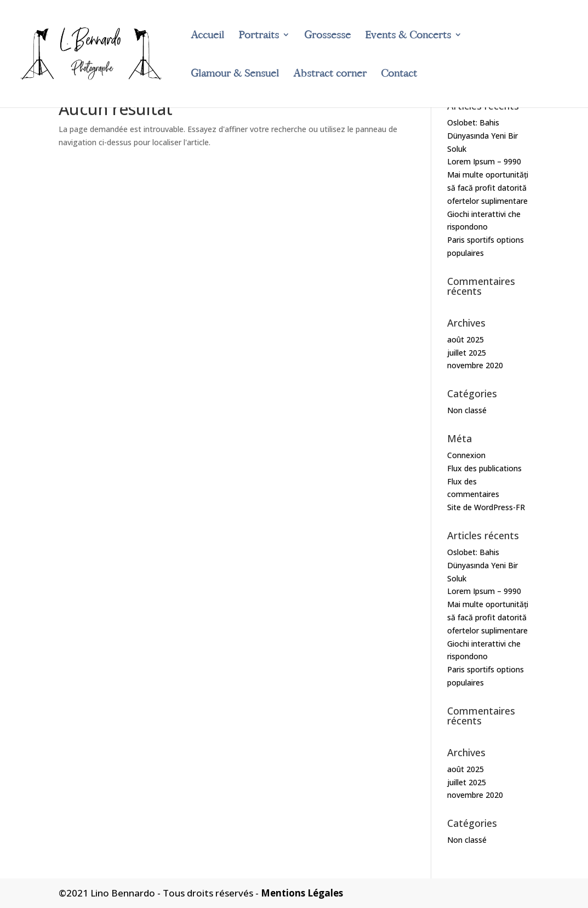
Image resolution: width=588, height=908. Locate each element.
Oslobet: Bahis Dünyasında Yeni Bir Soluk (483, 136)
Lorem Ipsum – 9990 (484, 161)
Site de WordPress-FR (486, 507)
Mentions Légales (302, 893)
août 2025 (466, 339)
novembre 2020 (475, 365)
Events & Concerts (408, 36)
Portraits (259, 36)
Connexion (466, 455)
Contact (399, 74)
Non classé (467, 410)
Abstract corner (330, 74)
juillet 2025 (467, 353)
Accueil (207, 36)
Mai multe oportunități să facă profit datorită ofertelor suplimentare (488, 188)
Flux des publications (484, 468)
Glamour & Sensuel (235, 74)
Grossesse (327, 36)
